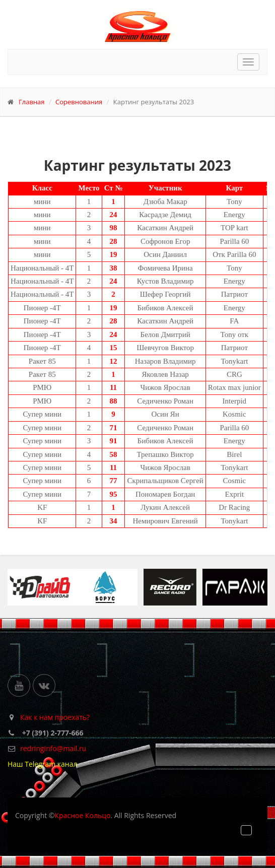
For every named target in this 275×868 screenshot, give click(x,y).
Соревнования (79, 102)
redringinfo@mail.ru (53, 748)
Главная (32, 102)
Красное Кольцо (83, 815)
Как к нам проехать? (55, 717)
